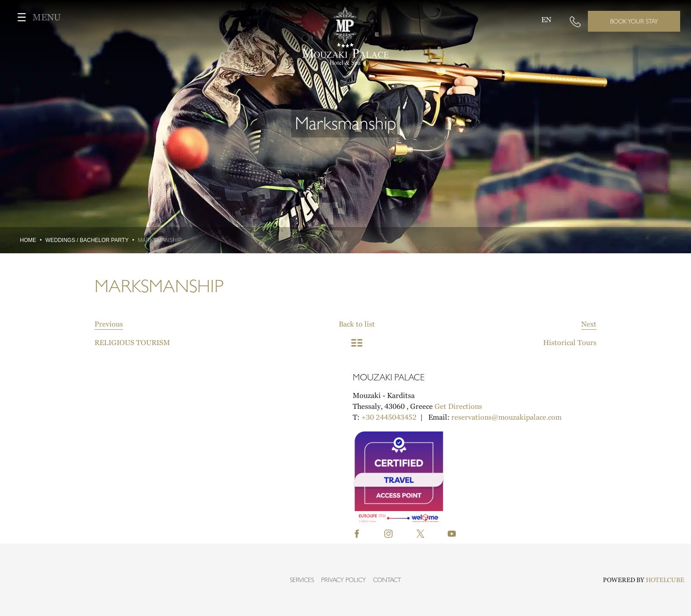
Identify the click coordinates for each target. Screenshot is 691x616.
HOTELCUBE (665, 580)
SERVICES (302, 580)
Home (28, 240)
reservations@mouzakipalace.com (506, 417)
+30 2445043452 (389, 417)
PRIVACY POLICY (343, 580)
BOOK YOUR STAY (634, 21)
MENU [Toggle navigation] (36, 17)
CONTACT (387, 580)
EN (546, 19)
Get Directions (458, 406)
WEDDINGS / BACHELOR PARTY (87, 240)
